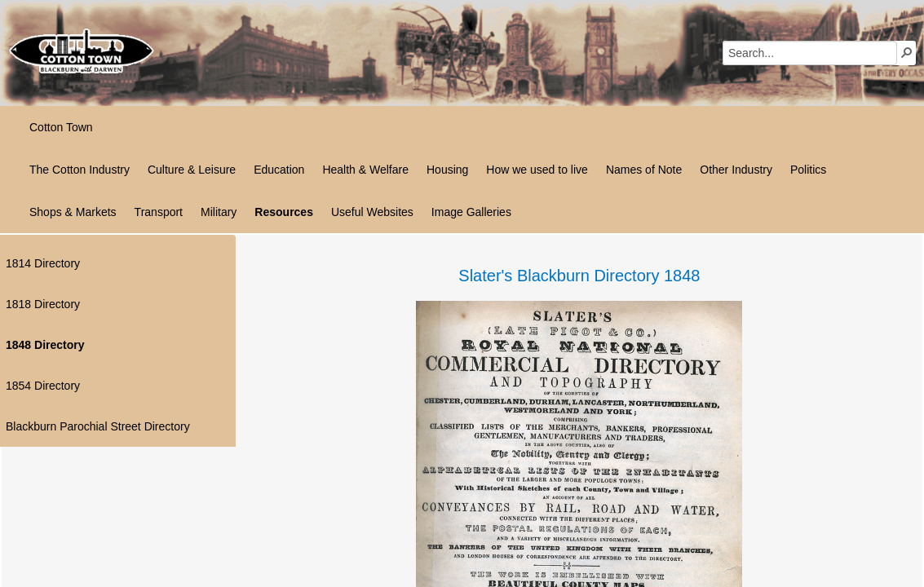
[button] (907, 52)
